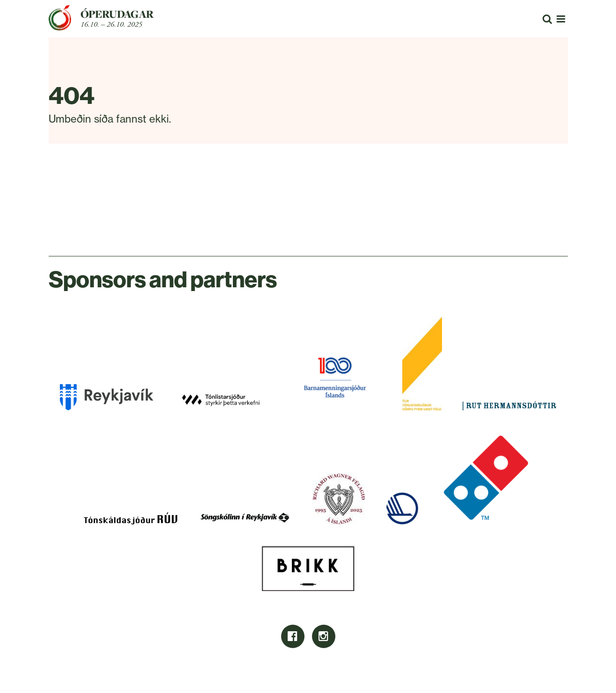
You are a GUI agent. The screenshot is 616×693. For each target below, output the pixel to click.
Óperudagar (117, 14)
